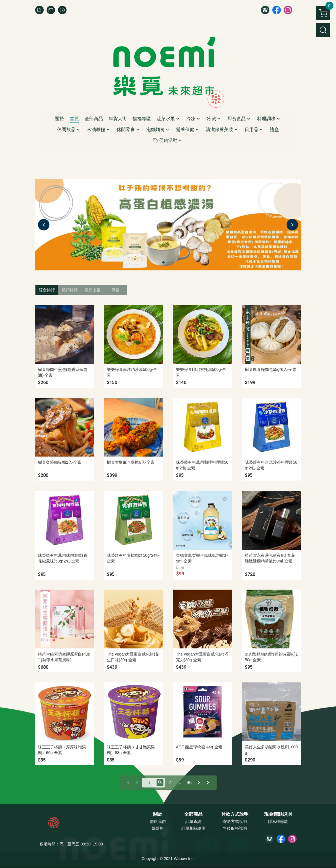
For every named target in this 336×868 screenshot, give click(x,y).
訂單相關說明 (193, 828)
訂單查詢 (193, 821)
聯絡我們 (158, 821)
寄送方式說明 (235, 821)
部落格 (158, 828)
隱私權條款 (278, 821)
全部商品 (193, 814)
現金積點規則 (278, 814)
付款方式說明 (235, 814)
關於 (158, 814)
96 (189, 782)
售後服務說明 (235, 828)
